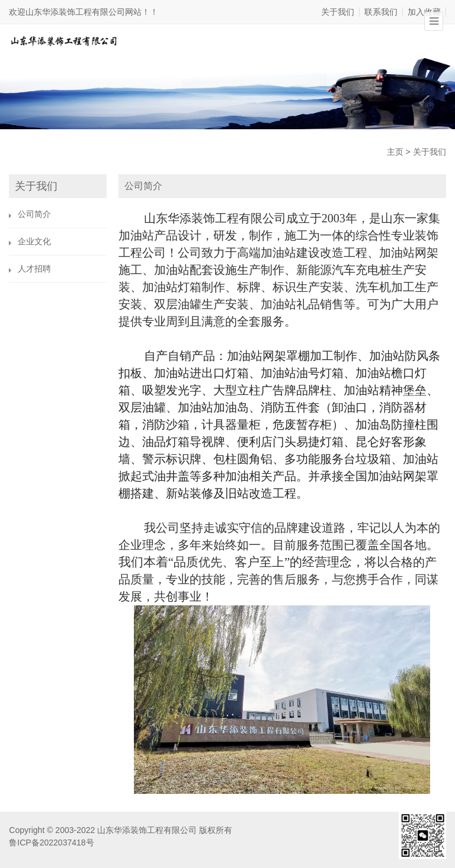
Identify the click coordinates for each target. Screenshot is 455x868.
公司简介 (34, 214)
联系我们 (381, 12)
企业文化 (34, 241)
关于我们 (338, 12)
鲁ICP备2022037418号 (51, 843)
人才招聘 (34, 269)
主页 (395, 152)
